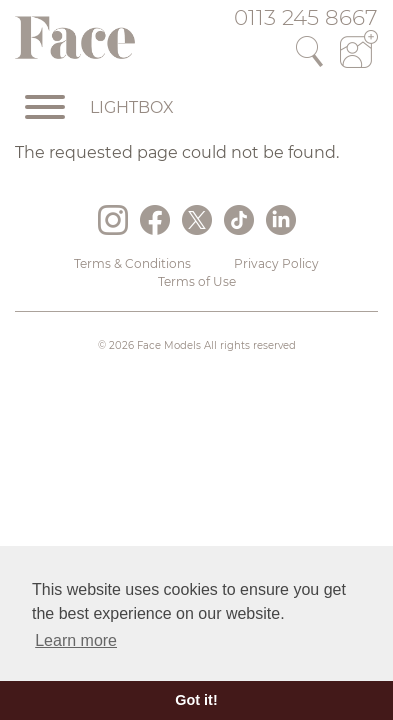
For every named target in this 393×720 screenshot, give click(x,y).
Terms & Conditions (132, 263)
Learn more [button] (76, 640)
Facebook (155, 220)
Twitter (197, 220)
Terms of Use (197, 281)
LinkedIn (281, 220)
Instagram (113, 220)
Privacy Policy (276, 263)
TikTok (239, 220)
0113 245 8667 (306, 17)
